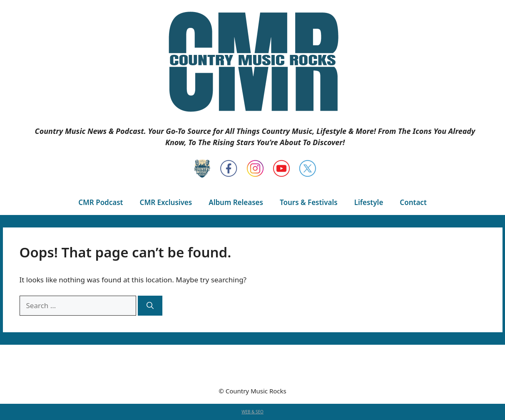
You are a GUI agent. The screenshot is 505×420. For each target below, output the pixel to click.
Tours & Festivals (309, 202)
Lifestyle (369, 202)
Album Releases (236, 202)
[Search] (150, 306)
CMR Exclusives (166, 202)
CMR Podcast (101, 202)
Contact (413, 202)
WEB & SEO (252, 412)
